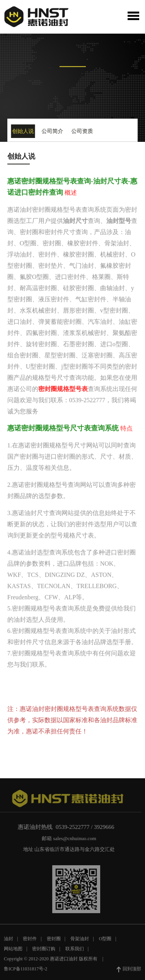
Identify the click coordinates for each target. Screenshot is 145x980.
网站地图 (13, 951)
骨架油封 (80, 941)
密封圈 (54, 941)
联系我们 (75, 951)
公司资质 (81, 131)
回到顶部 (129, 971)
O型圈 (105, 941)
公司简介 (52, 131)
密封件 (30, 941)
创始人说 (22, 131)
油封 (9, 941)
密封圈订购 (44, 951)
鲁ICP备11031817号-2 (26, 971)
